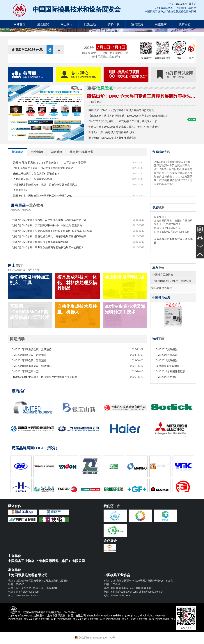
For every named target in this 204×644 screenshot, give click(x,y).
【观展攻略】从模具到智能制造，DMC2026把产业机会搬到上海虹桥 (129, 116)
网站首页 (19, 24)
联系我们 (184, 24)
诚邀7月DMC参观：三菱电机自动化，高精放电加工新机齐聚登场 (51, 236)
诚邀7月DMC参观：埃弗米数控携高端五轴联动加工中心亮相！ (49, 247)
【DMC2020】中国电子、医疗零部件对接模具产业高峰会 (45, 377)
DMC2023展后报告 (168, 377)
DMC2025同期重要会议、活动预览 (32, 349)
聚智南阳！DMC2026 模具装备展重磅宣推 (114, 138)
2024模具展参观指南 (169, 366)
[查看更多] (96, 102)
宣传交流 (137, 24)
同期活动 (90, 24)
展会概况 (43, 24)
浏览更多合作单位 (163, 288)
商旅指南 (161, 24)
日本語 (192, 4)
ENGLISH (181, 4)
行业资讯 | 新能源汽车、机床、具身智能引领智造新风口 (46, 185)
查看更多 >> (22, 190)
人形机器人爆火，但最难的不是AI (34, 179)
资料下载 (114, 24)
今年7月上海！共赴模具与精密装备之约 (112, 132)
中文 (171, 4)
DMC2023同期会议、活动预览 (29, 360)
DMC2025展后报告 (168, 349)
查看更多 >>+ (192, 141)
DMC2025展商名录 (168, 355)
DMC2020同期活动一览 (25, 371)
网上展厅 (67, 24)
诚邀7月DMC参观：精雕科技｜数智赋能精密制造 (42, 242)
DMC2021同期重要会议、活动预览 (32, 366)
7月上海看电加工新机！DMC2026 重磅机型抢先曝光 (45, 168)
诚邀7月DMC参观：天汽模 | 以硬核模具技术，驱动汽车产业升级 (50, 220)
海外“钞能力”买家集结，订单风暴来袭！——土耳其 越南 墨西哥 (51, 163)
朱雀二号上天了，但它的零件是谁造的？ (38, 174)
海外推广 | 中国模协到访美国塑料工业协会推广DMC (44, 196)
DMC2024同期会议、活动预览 (29, 355)
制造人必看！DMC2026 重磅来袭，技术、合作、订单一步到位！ (127, 127)
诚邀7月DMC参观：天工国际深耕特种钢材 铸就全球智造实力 (49, 225)
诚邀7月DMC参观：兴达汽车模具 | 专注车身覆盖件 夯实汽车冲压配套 (53, 231)
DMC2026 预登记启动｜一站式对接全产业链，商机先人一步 (124, 121)
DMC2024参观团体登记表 (172, 371)
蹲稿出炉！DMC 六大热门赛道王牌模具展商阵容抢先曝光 (123, 110)
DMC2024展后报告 (168, 360)
